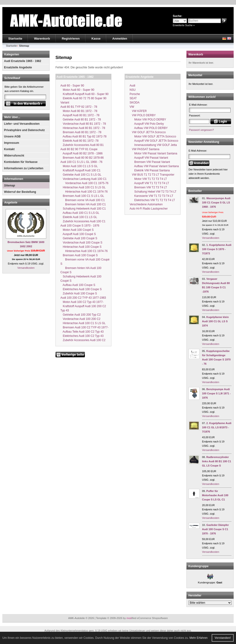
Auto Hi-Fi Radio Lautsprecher (149, 209)
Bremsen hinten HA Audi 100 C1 (83, 204)
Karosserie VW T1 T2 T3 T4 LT (151, 196)
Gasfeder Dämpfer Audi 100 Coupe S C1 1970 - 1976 (215, 529)
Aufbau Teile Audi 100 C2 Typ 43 (82, 332)
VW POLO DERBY (143, 115)
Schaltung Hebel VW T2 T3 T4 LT (153, 192)
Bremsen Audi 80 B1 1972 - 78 (81, 132)
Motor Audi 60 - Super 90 (77, 90)
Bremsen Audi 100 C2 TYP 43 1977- (84, 327)
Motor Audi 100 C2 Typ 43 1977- (82, 302)
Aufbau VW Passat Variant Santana (154, 166)
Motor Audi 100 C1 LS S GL (79, 166)
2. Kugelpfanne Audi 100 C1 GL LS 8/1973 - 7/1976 (217, 427)
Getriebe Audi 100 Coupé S (79, 238)
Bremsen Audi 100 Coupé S (79, 255)
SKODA (135, 103)
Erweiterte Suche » (184, 25)
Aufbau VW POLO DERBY (149, 128)
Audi (132, 86)
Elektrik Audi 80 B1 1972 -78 (79, 141)
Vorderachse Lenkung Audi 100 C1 (83, 179)
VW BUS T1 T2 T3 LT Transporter (152, 175)
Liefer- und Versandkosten (22, 124)
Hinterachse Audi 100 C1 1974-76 (84, 192)
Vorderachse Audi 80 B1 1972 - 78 (83, 124)
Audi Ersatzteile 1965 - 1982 (23, 61)
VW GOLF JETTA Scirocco (148, 132)
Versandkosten (26, 268)
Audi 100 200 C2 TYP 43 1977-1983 (83, 298)
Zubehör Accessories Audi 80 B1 (82, 145)
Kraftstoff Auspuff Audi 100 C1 (80, 170)
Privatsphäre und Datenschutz (24, 130)
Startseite (15, 39)
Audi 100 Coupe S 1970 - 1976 (80, 226)
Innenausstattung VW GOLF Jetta (153, 145)
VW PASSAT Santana (144, 149)
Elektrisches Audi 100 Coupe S (81, 289)
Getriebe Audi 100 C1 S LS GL (81, 175)
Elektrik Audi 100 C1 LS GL (79, 217)
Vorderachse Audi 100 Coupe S (81, 243)
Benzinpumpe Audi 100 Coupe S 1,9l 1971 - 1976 (216, 393)
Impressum (12, 143)
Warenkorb (42, 39)
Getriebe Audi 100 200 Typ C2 (81, 315)
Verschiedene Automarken (146, 204)
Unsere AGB (12, 136)
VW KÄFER (138, 111)
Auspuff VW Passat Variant (149, 158)
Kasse (96, 39)
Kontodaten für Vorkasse (21, 162)
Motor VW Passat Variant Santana (153, 153)
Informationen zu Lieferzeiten (24, 168)
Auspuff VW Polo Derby (147, 124)
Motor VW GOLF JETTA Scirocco (153, 136)
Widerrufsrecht (14, 156)
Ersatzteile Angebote (18, 67)
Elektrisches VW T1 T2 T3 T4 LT (152, 200)
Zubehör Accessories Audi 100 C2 (83, 340)
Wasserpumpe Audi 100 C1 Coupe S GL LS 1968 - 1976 (216, 202)
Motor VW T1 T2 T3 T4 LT (148, 179)
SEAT (133, 98)
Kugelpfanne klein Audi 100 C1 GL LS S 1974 (215, 321)
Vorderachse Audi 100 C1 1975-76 (84, 183)
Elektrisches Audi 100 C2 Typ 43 (82, 336)
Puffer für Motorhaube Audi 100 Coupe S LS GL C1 (215, 495)
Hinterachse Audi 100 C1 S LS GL (83, 187)
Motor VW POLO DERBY (148, 120)
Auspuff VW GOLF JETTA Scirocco (154, 141)
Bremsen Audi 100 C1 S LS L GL (82, 196)
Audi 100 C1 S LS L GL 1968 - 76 (81, 162)
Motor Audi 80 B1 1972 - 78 (79, 111)
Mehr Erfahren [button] (199, 638)
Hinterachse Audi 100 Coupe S (81, 247)
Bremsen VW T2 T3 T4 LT (148, 187)
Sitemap (10, 186)
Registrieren (71, 39)
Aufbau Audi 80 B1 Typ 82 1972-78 (83, 136)
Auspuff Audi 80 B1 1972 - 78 (80, 115)
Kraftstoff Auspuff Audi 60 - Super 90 (84, 94)
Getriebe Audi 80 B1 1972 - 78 (81, 120)
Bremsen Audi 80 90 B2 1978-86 (82, 158)
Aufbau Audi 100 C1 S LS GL (80, 213)
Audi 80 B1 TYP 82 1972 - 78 (79, 107)
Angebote (11, 202)
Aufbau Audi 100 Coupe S (78, 285)
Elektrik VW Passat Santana (150, 170)
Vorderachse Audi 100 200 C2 (80, 319)
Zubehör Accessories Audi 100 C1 (83, 221)
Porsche (135, 94)
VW (132, 107)
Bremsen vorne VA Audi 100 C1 (83, 200)
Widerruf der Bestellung (20, 192)
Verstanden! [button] (223, 638)
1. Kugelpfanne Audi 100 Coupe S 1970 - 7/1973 (217, 249)
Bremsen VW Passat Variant (150, 162)
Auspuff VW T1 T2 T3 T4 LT (149, 183)
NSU (133, 90)
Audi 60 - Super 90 (72, 86)
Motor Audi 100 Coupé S (77, 230)
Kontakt (9, 149)
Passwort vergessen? (201, 130)
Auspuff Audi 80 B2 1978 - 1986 (82, 153)
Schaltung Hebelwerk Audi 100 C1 (83, 209)
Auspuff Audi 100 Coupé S (78, 234)
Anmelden (120, 39)
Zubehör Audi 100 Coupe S (79, 293)
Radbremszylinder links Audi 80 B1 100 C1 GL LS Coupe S (217, 461)
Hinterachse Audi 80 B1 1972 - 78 (83, 128)
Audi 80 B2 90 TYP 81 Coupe (79, 149)
